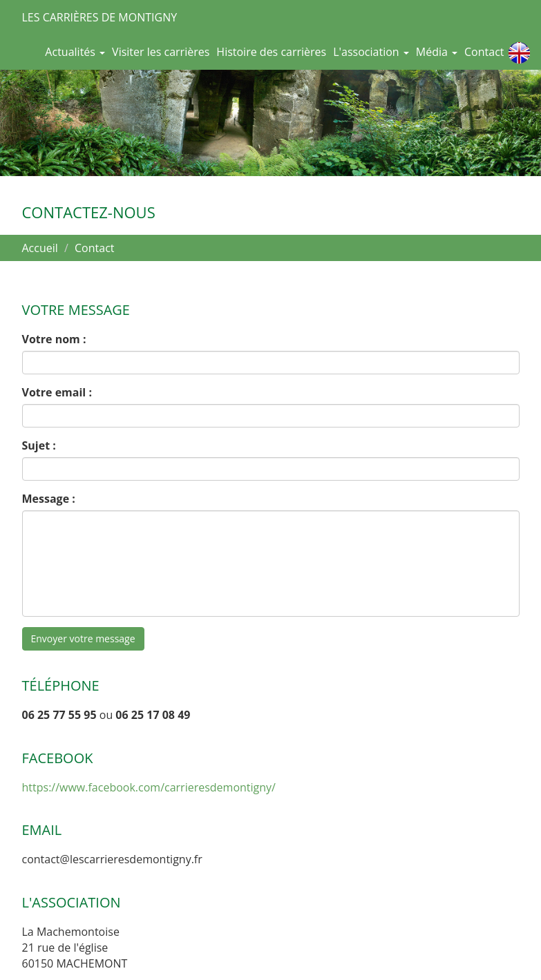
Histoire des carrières (271, 52)
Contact (484, 52)
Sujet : (39, 445)
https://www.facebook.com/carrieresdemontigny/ (149, 787)
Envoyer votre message (83, 638)
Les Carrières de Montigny (100, 17)
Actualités (75, 52)
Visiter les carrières (161, 52)
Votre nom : (54, 339)
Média (437, 52)
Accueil (40, 248)
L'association (371, 52)
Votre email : (57, 392)
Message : (49, 499)
